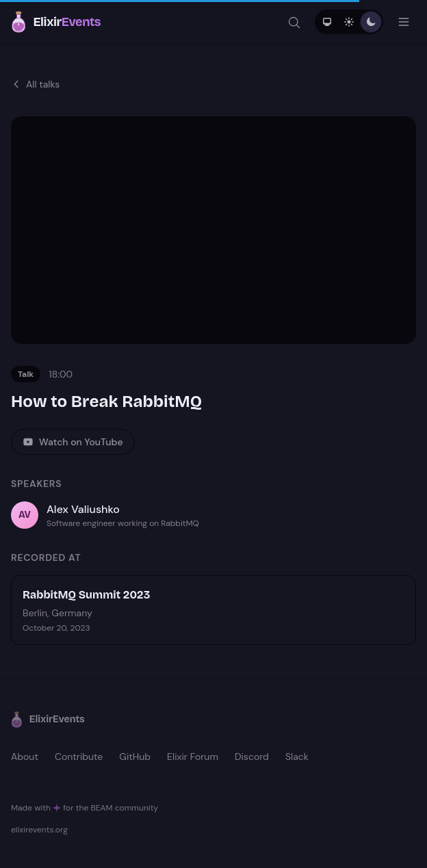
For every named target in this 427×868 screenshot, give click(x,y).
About (25, 757)
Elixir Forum (193, 757)
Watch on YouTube (73, 442)
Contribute (79, 757)
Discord (252, 757)
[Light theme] (349, 22)
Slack (297, 757)
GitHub (135, 757)
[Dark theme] (371, 22)
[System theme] (327, 22)
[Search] (294, 22)
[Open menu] (404, 22)
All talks (35, 84)
